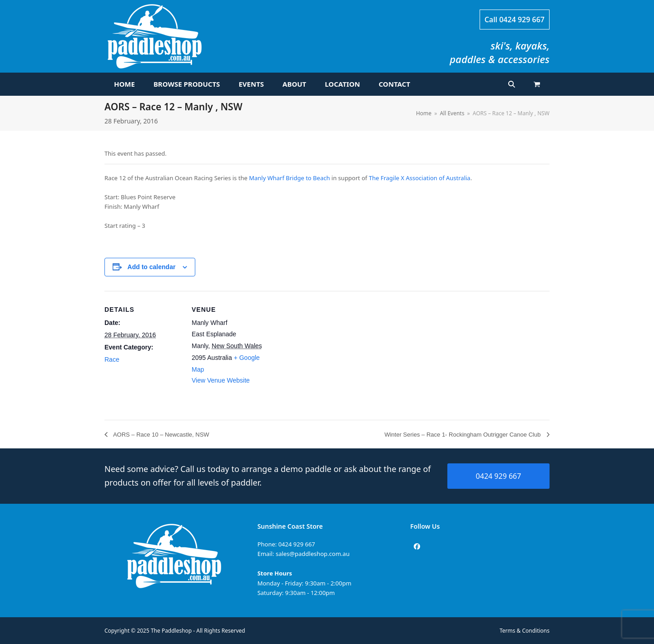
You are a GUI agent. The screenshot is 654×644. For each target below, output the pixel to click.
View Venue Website (221, 380)
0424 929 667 (522, 20)
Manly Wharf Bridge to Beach (289, 178)
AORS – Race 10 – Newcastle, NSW (161, 435)
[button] (537, 84)
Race (112, 359)
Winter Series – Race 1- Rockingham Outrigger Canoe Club (463, 435)
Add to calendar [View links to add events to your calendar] (152, 267)
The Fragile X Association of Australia (420, 178)
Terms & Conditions (525, 631)
